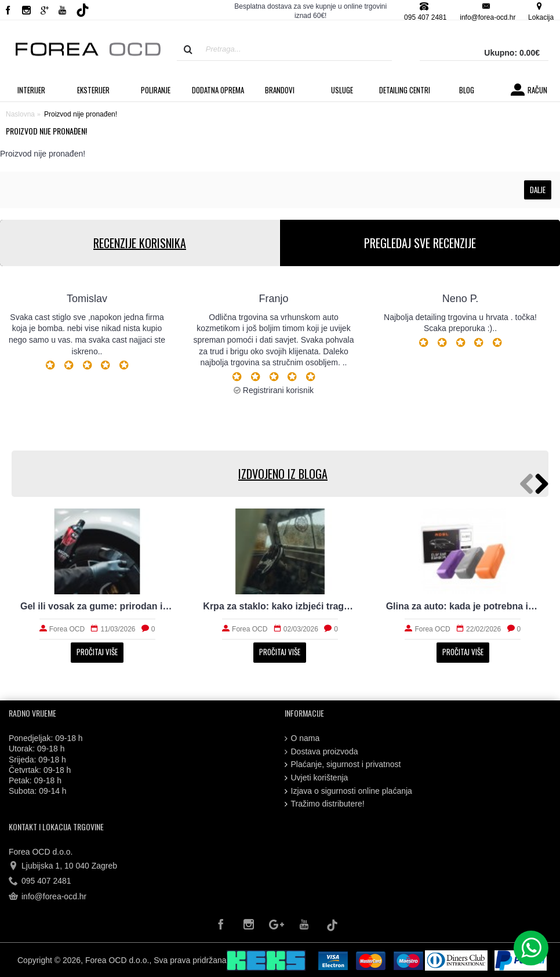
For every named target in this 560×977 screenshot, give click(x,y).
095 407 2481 (40, 881)
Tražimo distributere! (325, 804)
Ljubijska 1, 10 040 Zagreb (63, 866)
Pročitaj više (97, 652)
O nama (302, 738)
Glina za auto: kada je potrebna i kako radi (463, 606)
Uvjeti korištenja (317, 778)
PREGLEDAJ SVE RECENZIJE (420, 243)
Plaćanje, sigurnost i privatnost (343, 764)
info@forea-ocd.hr (48, 897)
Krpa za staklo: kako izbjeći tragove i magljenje (280, 606)
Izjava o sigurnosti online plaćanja (348, 791)
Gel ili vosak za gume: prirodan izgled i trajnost (97, 606)
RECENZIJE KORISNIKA (140, 243)
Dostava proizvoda (321, 752)
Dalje (538, 190)
